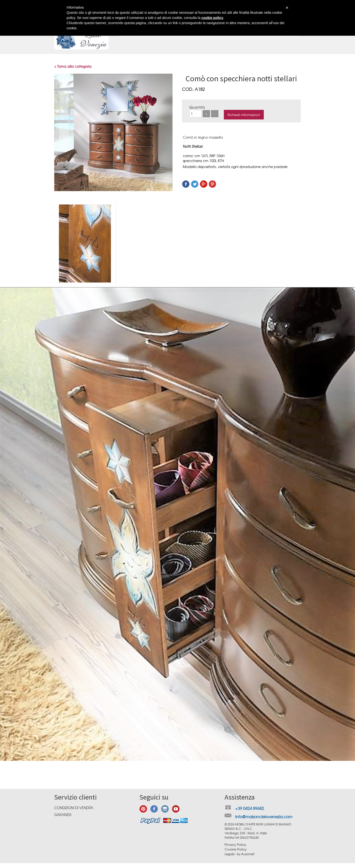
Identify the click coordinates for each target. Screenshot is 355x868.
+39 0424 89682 (250, 808)
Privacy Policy (235, 844)
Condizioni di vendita (74, 808)
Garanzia (63, 815)
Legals (230, 854)
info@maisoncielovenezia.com (264, 817)
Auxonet (248, 854)
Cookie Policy (236, 849)
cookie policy (212, 18)
